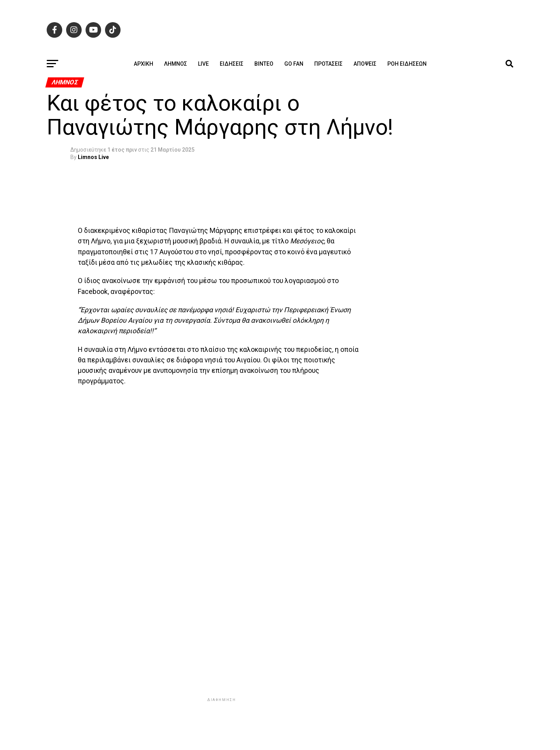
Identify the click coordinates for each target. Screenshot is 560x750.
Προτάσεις (328, 64)
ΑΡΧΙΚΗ (143, 64)
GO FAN (294, 64)
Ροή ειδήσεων (407, 64)
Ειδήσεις (232, 64)
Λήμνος (176, 64)
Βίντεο (264, 64)
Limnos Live (93, 157)
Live (203, 64)
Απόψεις (365, 64)
